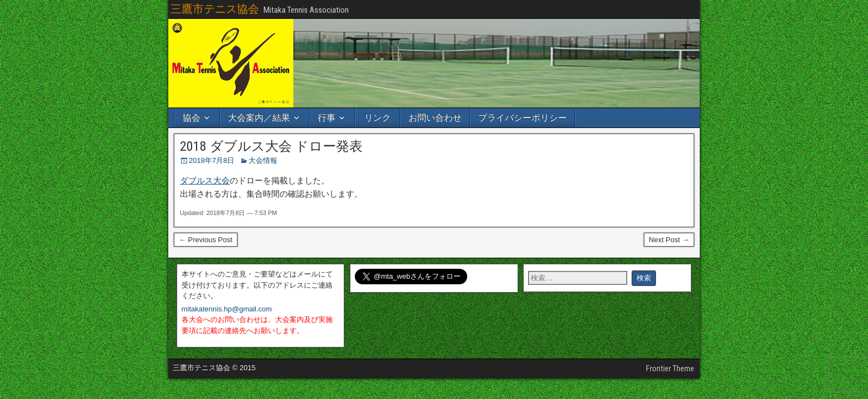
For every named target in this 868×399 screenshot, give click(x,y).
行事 (327, 118)
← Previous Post (206, 240)
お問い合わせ (435, 118)
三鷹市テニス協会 (215, 9)
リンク (378, 118)
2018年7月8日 (211, 160)
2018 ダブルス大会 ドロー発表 (271, 146)
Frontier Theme (670, 369)
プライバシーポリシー (523, 118)
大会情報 (263, 160)
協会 (192, 118)
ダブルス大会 (205, 180)
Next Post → (669, 240)
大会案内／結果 (259, 118)
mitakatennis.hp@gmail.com (227, 309)
